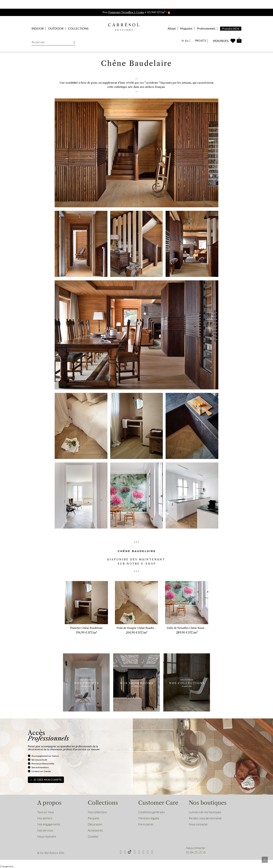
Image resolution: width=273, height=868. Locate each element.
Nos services (45, 830)
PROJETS (201, 41)
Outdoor (93, 837)
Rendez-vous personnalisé (205, 818)
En (187, 41)
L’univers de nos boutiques (205, 812)
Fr (183, 41)
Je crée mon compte (48, 780)
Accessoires (95, 830)
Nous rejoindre (47, 837)
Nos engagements (49, 824)
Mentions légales (149, 818)
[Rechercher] (53, 42)
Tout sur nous (46, 812)
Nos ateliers (45, 818)
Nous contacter (198, 824)
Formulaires (146, 824)
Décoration (95, 824)
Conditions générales (151, 812)
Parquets (93, 818)
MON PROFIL (221, 41)
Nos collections (97, 812)
